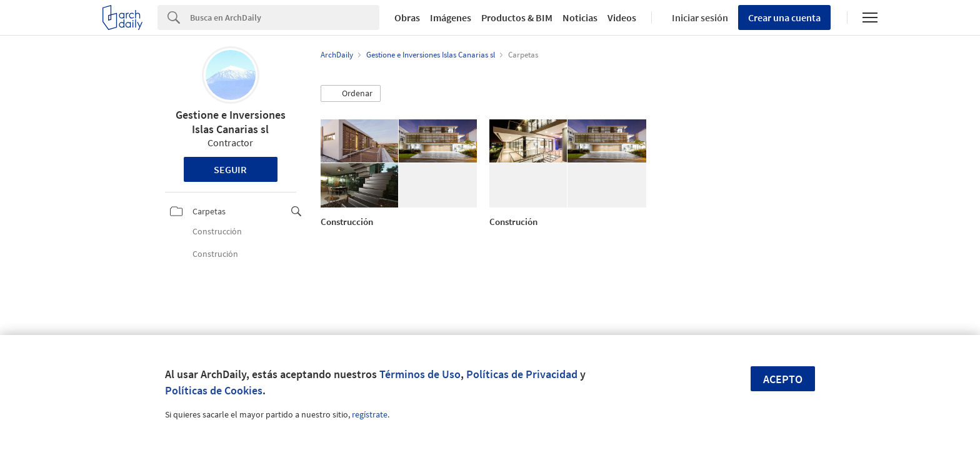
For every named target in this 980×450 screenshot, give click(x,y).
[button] (351, 94)
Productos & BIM (517, 17)
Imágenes (451, 17)
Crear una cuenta (784, 17)
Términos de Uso (420, 374)
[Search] (285, 17)
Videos (622, 17)
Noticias (580, 17)
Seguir (230, 169)
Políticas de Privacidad (522, 374)
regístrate (370, 414)
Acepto (783, 379)
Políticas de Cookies (214, 390)
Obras (407, 17)
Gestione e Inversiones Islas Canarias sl (231, 122)
